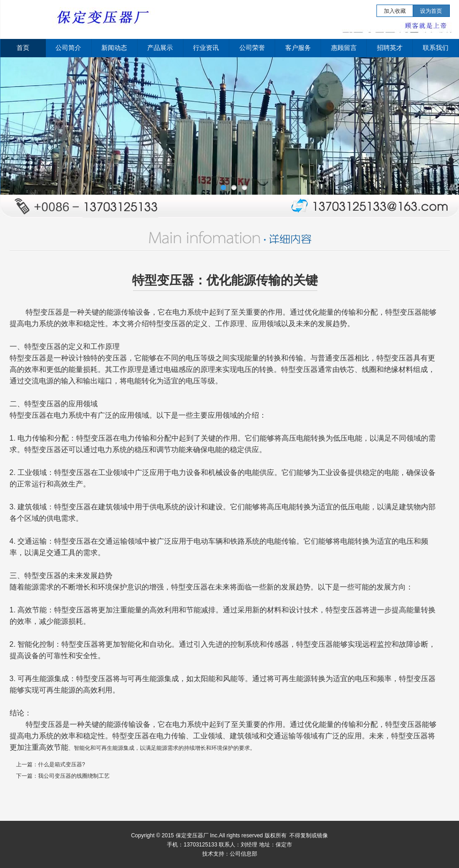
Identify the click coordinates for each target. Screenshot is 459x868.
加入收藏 (395, 11)
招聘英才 (390, 48)
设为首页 (431, 11)
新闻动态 (114, 48)
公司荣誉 (252, 48)
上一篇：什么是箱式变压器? (51, 764)
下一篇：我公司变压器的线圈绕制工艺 (63, 776)
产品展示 (160, 48)
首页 (23, 48)
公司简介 (68, 48)
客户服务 (298, 48)
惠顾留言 (344, 48)
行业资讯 (206, 48)
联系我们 (436, 48)
